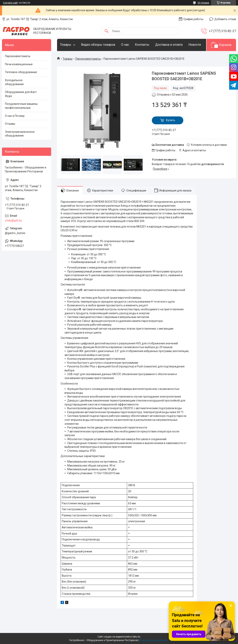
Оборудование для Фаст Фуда (21, 94)
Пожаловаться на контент (154, 640)
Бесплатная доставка (170, 145)
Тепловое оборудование (21, 72)
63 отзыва (203, 3)
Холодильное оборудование (14, 82)
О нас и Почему (15, 116)
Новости (195, 45)
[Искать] (106, 31)
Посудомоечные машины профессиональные (21, 106)
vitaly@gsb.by (13, 220)
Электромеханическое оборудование (20, 134)
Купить (171, 120)
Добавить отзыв (225, 19)
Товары (66, 45)
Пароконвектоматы (88, 59)
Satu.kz (136, 637)
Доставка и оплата (169, 45)
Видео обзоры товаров (98, 45)
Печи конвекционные (19, 64)
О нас (125, 45)
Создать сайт (10, 3)
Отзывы (10, 124)
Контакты (142, 45)
